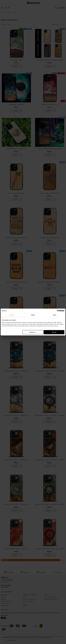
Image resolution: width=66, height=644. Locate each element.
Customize (33, 332)
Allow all (54, 332)
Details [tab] (33, 315)
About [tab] (55, 315)
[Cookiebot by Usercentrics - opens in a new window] (58, 311)
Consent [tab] (11, 315)
